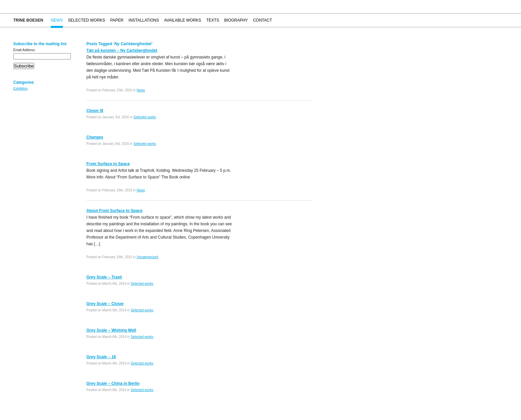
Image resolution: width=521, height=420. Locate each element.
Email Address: (24, 50)
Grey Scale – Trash (104, 277)
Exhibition (20, 89)
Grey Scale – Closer (105, 304)
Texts (213, 20)
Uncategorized (147, 257)
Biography (236, 20)
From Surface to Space (108, 164)
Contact (262, 20)
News (57, 20)
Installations (144, 20)
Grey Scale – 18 (101, 357)
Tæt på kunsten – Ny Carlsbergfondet (122, 51)
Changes (95, 137)
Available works (183, 20)
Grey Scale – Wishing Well (111, 330)
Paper (117, 20)
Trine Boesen (28, 20)
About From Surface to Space (114, 211)
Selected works (86, 20)
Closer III (95, 111)
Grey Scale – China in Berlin (113, 383)
